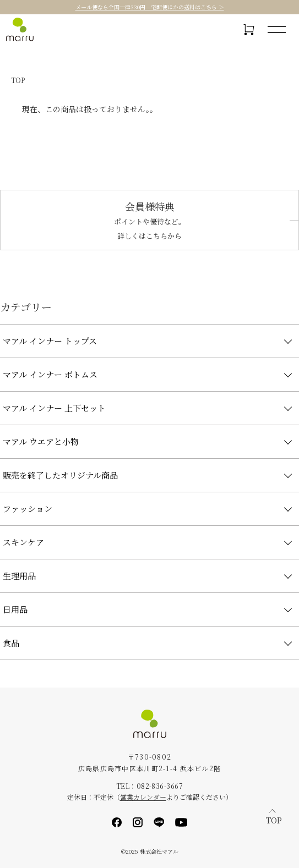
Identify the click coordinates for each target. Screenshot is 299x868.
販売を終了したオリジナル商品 (60, 475)
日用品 (15, 609)
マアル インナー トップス (50, 341)
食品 (11, 643)
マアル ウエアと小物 (41, 441)
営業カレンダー (143, 797)
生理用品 (19, 576)
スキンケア (23, 542)
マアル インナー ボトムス (50, 374)
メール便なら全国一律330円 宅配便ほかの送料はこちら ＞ (150, 7)
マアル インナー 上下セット (54, 408)
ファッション (28, 509)
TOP (18, 80)
